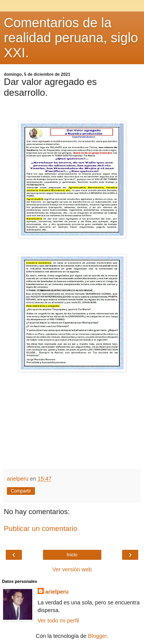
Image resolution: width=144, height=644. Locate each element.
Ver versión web (72, 569)
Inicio (72, 555)
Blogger (97, 636)
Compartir (21, 491)
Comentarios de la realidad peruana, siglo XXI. (71, 38)
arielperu (57, 592)
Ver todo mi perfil (58, 621)
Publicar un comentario (41, 528)
